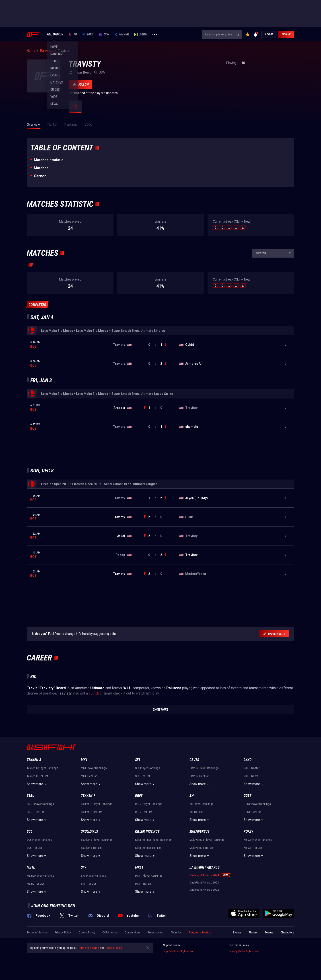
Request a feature (200, 933)
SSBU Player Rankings (40, 804)
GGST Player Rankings (257, 804)
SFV (84, 867)
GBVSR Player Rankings (204, 768)
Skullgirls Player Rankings (97, 840)
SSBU (31, 796)
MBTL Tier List (35, 884)
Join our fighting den (53, 906)
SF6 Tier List (143, 776)
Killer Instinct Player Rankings (153, 840)
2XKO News (251, 776)
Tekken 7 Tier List (92, 812)
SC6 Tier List (34, 848)
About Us (176, 933)
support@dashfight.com (178, 951)
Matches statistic (49, 160)
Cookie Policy (87, 933)
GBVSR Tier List (199, 776)
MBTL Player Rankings (40, 876)
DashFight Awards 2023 (204, 883)
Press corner (155, 933)
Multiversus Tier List (202, 848)
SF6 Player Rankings (148, 768)
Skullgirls (89, 831)
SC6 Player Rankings (39, 840)
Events (237, 933)
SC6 (30, 831)
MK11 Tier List (144, 884)
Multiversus (199, 831)
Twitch (94, 693)
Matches (41, 168)
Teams (269, 933)
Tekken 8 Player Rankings (42, 768)
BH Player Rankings (202, 804)
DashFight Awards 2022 (204, 890)
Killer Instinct (147, 831)
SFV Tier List (88, 884)
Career (40, 176)
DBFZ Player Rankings (149, 804)
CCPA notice (110, 933)
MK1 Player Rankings (94, 768)
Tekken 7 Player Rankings (97, 804)
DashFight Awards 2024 (204, 875)
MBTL (31, 867)
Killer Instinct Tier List (148, 848)
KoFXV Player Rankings (258, 840)
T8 (73, 34)
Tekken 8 (34, 760)
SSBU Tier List (35, 812)
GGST (247, 796)
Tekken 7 (88, 796)
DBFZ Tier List (144, 812)
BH (192, 796)
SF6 (104, 34)
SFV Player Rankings (94, 876)
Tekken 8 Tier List (37, 776)
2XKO (141, 34)
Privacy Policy (63, 933)
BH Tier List (197, 812)
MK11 (139, 867)
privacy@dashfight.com (243, 951)
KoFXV (248, 831)
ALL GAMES (55, 34)
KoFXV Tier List (253, 848)
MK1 (88, 34)
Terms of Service (37, 933)
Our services (133, 933)
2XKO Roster (252, 768)
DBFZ (139, 796)
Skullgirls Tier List (92, 848)
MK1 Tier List (89, 776)
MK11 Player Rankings (149, 876)
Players (253, 933)
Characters (287, 933)
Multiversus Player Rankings (207, 840)
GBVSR (122, 34)
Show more (37, 784)
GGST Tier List (252, 812)
